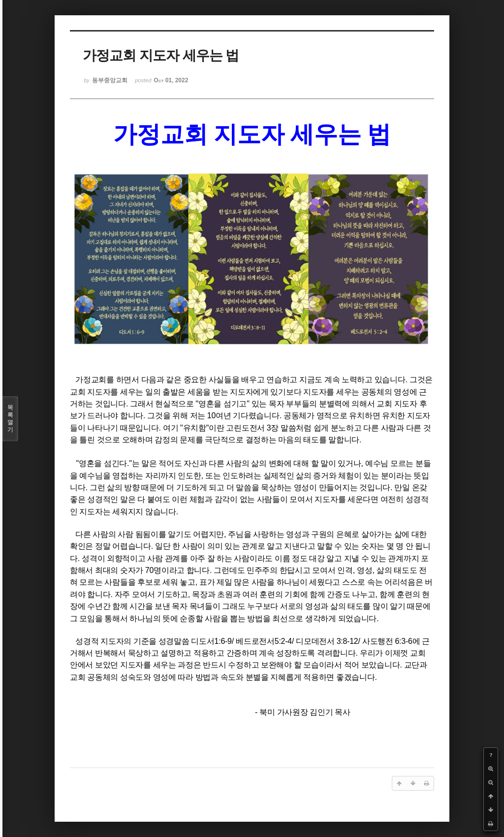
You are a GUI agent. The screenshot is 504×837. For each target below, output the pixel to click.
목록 (10, 419)
